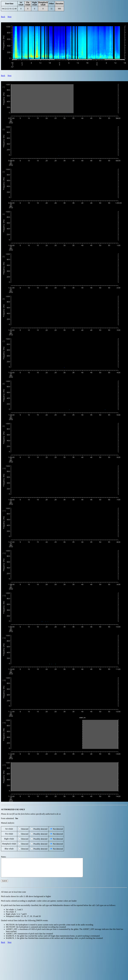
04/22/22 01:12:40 (9, 9)
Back (3, 17)
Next (9, 17)
